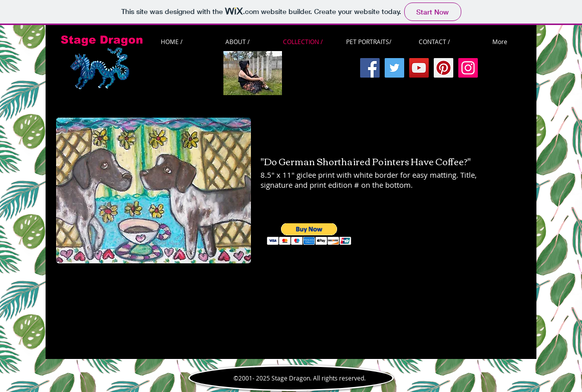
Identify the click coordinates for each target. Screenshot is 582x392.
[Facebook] (370, 68)
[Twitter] (394, 68)
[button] (309, 234)
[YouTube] (419, 68)
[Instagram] (468, 68)
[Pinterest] (444, 68)
